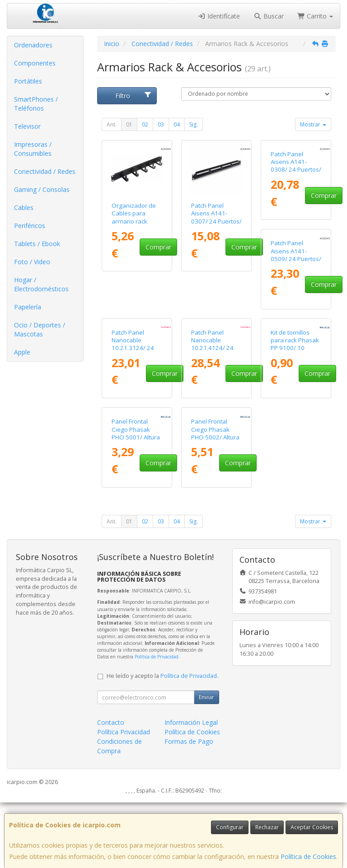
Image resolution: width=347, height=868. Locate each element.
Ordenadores (33, 45)
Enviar (206, 763)
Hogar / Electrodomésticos (41, 284)
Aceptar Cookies (312, 827)
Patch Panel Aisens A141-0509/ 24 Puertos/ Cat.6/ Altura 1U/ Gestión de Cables (137, 366)
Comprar (158, 247)
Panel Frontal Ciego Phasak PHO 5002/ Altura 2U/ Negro (295, 499)
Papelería (28, 307)
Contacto (111, 788)
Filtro (133, 96)
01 (129, 124)
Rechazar (267, 827)
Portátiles (28, 81)
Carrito (315, 16)
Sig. (194, 124)
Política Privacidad (124, 797)
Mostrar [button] (313, 124)
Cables (24, 208)
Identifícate (219, 16)
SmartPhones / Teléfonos (36, 104)
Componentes (35, 63)
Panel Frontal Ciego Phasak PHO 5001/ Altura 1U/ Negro (215, 499)
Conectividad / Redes (45, 171)
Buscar (269, 16)
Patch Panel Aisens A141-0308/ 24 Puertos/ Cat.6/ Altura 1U (296, 217)
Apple (22, 352)
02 (145, 124)
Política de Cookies (308, 856)
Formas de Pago (189, 807)
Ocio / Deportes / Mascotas (40, 329)
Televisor (27, 126)
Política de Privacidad (157, 722)
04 (177, 124)
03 (161, 124)
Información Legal (191, 788)
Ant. (112, 124)
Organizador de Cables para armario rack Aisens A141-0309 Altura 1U (137, 221)
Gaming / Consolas (42, 189)
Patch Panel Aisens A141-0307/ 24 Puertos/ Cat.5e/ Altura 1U (216, 217)
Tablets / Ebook (37, 244)
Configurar (230, 827)
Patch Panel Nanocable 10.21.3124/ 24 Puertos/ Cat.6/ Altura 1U (212, 362)
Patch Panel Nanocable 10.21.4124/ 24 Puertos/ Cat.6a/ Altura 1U (293, 362)
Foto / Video (32, 262)
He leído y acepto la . (162, 741)
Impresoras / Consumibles (33, 149)
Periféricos (30, 226)
